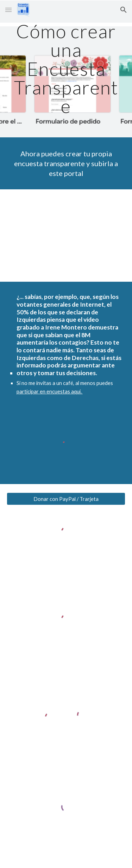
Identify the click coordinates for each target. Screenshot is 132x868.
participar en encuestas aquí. (50, 391)
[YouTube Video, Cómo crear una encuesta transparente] (66, 236)
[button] (8, 10)
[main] (66, 69)
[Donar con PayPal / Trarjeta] (66, 499)
